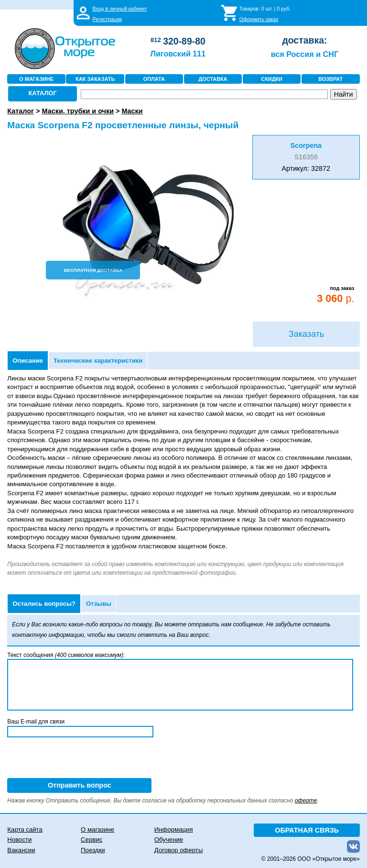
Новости (19, 840)
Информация (174, 829)
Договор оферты (179, 850)
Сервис (92, 840)
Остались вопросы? (44, 604)
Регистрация (108, 19)
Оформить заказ (259, 19)
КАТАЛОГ (43, 93)
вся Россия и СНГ (305, 54)
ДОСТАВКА (213, 79)
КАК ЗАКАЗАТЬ (95, 79)
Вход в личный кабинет (120, 9)
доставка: (304, 40)
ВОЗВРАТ (330, 79)
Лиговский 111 (178, 54)
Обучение (169, 840)
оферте (306, 801)
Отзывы (99, 604)
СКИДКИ (272, 79)
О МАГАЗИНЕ (36, 79)
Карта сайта (25, 829)
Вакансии (21, 850)
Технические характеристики (98, 361)
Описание (28, 361)
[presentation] (80, 759)
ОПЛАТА (154, 79)
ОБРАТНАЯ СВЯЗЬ (307, 830)
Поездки (93, 850)
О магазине (97, 829)
